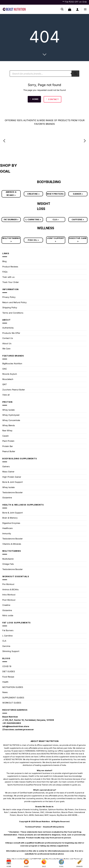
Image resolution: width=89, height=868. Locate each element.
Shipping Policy (10, 308)
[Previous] (5, 141)
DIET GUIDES (9, 671)
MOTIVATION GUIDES (13, 687)
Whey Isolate (8, 410)
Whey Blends (9, 425)
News (5, 692)
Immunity (7, 534)
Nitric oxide (8, 616)
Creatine (6, 605)
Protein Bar (8, 446)
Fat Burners (8, 630)
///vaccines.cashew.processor (18, 730)
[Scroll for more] (44, 55)
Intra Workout (9, 595)
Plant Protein (8, 441)
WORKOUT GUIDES (12, 703)
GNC (5, 369)
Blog (4, 261)
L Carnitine (7, 636)
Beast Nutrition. (43, 821)
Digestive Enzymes (11, 523)
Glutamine (7, 498)
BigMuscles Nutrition (12, 364)
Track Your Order (11, 282)
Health (5, 682)
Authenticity (8, 328)
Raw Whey (7, 431)
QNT (5, 384)
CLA (4, 641)
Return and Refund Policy (14, 302)
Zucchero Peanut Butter (14, 390)
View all (6, 395)
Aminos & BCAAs (10, 590)
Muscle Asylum (10, 374)
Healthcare (7, 528)
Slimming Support (11, 651)
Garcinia (6, 646)
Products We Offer (11, 333)
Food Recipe (8, 677)
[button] (62, 9)
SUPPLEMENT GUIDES (13, 698)
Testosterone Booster (13, 492)
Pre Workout (8, 584)
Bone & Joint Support (13, 482)
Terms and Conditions (13, 313)
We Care (6, 349)
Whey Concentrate (11, 420)
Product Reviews (10, 267)
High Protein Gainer (12, 477)
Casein (6, 436)
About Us (7, 343)
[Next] (84, 141)
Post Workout (9, 600)
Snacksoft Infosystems (54, 827)
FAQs (5, 272)
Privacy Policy (9, 297)
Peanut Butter (9, 451)
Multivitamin (8, 559)
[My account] (77, 9)
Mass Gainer (8, 472)
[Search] (75, 74)
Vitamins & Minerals (12, 544)
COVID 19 (7, 666)
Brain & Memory (10, 518)
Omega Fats (8, 564)
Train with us (8, 277)
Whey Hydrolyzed (11, 415)
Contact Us (8, 338)
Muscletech (8, 379)
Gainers (6, 467)
